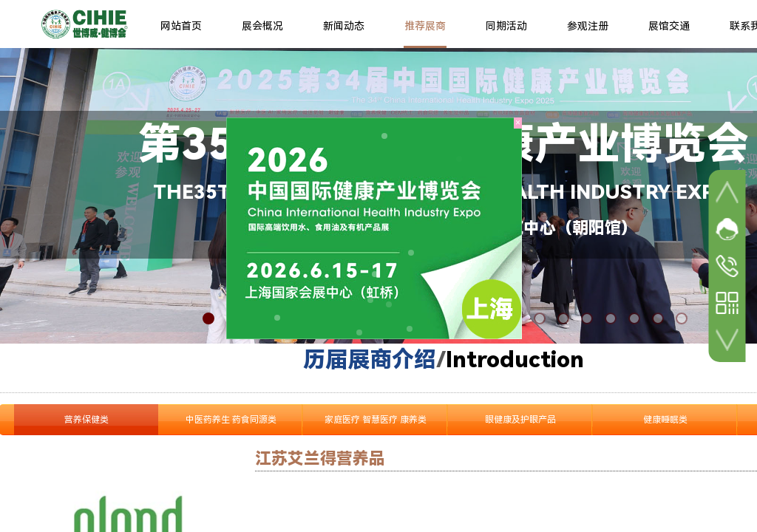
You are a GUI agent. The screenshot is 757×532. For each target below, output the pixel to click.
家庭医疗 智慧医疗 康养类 (376, 420)
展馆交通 (669, 26)
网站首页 (181, 26)
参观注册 (588, 26)
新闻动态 (344, 26)
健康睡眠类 (665, 420)
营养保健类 (86, 420)
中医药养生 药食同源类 (231, 420)
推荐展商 (425, 26)
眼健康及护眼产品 (520, 420)
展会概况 (262, 26)
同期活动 (506, 26)
